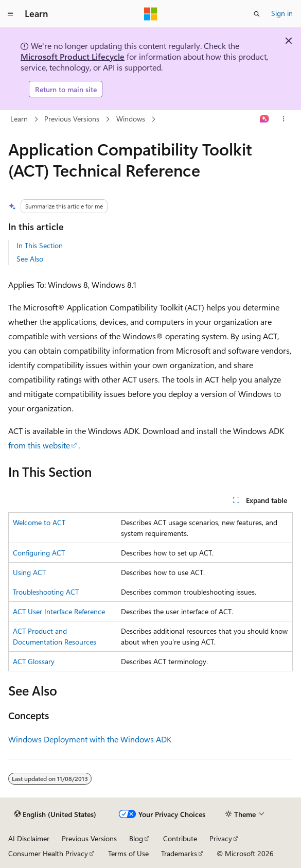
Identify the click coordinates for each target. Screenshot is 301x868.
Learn (19, 119)
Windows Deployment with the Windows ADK (90, 739)
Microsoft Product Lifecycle (73, 56)
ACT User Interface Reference (59, 611)
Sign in (282, 13)
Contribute (180, 838)
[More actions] (284, 119)
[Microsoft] (151, 14)
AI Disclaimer (29, 838)
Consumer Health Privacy (48, 853)
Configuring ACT (39, 553)
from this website (39, 445)
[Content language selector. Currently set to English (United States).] (55, 814)
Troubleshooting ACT (46, 592)
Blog (136, 838)
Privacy (221, 838)
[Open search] (257, 14)
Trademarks (179, 853)
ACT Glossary (34, 661)
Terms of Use (128, 853)
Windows (131, 119)
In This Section (40, 245)
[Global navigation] (10, 14)
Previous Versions (72, 119)
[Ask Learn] (265, 119)
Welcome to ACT (39, 522)
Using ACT (29, 572)
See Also (30, 259)
